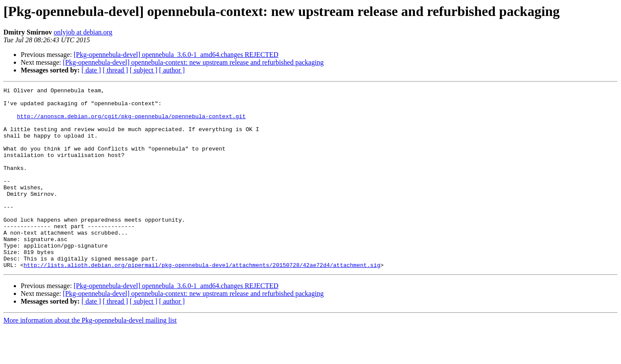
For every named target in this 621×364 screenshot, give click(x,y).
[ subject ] (144, 70)
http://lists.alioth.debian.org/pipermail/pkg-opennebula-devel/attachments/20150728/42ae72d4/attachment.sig (202, 301)
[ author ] (172, 70)
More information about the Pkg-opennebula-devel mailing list (90, 356)
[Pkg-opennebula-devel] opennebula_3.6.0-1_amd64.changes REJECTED (176, 55)
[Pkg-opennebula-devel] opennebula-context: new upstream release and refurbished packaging (193, 62)
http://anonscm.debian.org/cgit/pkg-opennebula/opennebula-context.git (131, 122)
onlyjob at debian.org (83, 32)
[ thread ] (115, 70)
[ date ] (91, 70)
